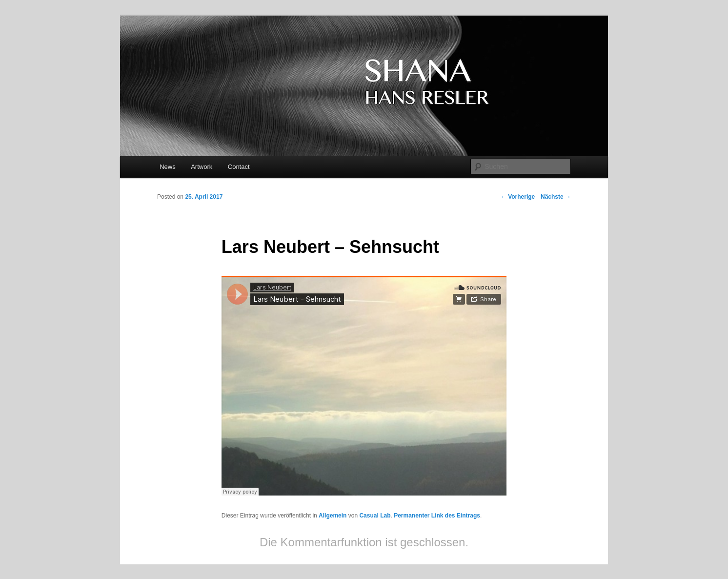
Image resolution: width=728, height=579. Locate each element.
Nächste (556, 197)
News (168, 167)
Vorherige (518, 197)
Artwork (202, 167)
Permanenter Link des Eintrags (437, 516)
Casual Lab (375, 516)
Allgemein (333, 516)
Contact (239, 167)
